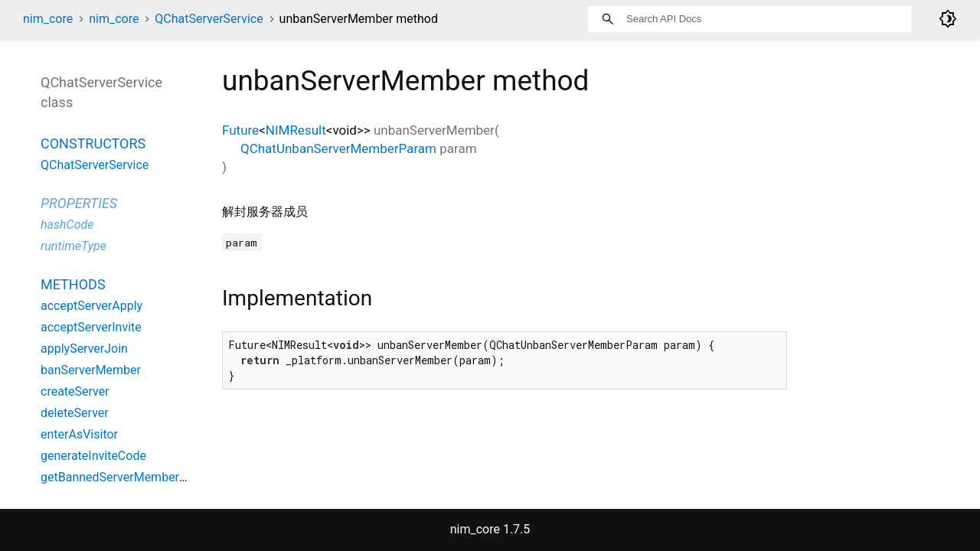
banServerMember (91, 370)
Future (240, 130)
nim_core (48, 19)
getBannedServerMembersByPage (134, 477)
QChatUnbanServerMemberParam (338, 148)
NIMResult (296, 130)
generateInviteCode (93, 456)
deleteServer (75, 413)
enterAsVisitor (79, 434)
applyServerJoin (84, 349)
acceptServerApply (91, 306)
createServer (75, 391)
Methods (73, 284)
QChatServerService (209, 19)
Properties (79, 203)
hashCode (67, 225)
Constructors (93, 143)
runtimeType (73, 246)
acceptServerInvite (91, 327)
